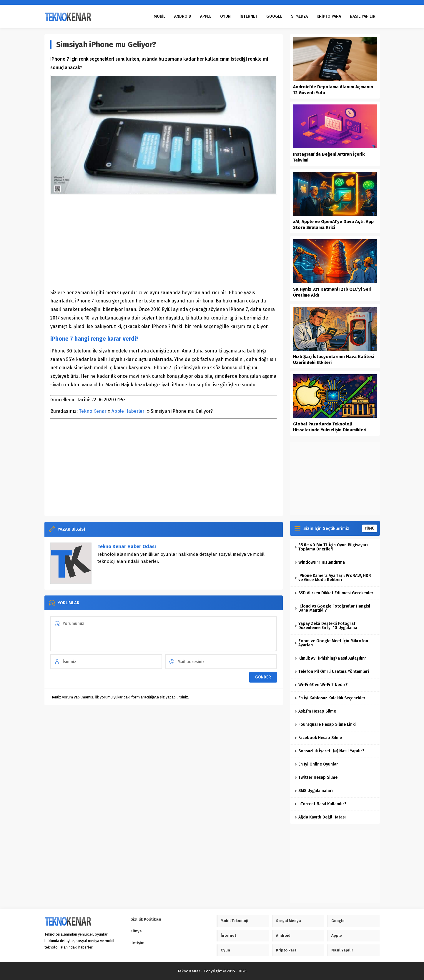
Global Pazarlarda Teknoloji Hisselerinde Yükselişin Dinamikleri (330, 427)
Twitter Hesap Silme (316, 777)
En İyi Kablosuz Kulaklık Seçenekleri (331, 698)
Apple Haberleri (129, 411)
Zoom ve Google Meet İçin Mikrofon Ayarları (331, 643)
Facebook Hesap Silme (318, 738)
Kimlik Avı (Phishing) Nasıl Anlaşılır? (330, 658)
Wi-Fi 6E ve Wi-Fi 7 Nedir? (321, 685)
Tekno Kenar (93, 411)
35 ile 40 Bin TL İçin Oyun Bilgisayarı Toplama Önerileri (331, 547)
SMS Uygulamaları (314, 791)
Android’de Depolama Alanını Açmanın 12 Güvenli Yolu (333, 90)
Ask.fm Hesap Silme (315, 711)
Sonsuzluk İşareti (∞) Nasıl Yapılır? (330, 751)
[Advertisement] (164, 242)
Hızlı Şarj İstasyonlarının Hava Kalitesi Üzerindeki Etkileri (334, 360)
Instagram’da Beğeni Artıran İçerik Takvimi (329, 157)
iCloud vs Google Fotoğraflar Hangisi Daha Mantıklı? (332, 608)
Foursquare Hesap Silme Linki (325, 724)
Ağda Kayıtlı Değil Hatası (320, 817)
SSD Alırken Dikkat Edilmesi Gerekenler (334, 593)
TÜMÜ (370, 528)
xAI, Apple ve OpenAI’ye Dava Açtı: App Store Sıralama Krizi (333, 224)
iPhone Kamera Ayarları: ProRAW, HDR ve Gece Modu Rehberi (333, 578)
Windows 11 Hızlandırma (320, 562)
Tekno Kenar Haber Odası (127, 546)
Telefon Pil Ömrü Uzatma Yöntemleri (332, 672)
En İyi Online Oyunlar (316, 764)
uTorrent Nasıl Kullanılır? (320, 804)
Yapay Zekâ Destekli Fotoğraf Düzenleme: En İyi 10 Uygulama (326, 626)
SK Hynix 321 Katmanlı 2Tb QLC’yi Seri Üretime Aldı (332, 292)
